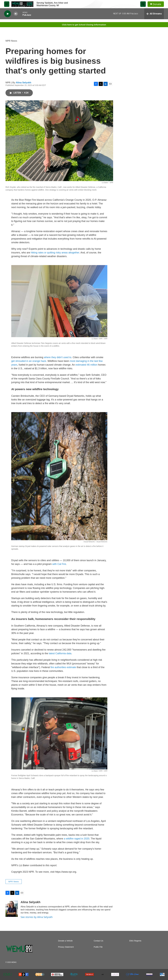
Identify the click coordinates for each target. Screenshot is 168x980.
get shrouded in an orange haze (29, 361)
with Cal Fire (59, 564)
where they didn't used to (58, 357)
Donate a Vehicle (65, 941)
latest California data (60, 653)
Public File (98, 947)
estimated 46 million (87, 365)
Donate (157, 4)
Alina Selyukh (24, 83)
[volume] (16, 14)
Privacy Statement (66, 947)
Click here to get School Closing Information (84, 25)
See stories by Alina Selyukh (37, 917)
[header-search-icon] (143, 4)
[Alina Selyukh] (12, 909)
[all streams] (154, 14)
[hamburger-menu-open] (7, 4)
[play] (8, 14)
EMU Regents (135, 941)
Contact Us (98, 941)
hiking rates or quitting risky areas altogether (55, 253)
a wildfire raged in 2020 (77, 839)
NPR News (11, 41)
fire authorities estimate (63, 667)
